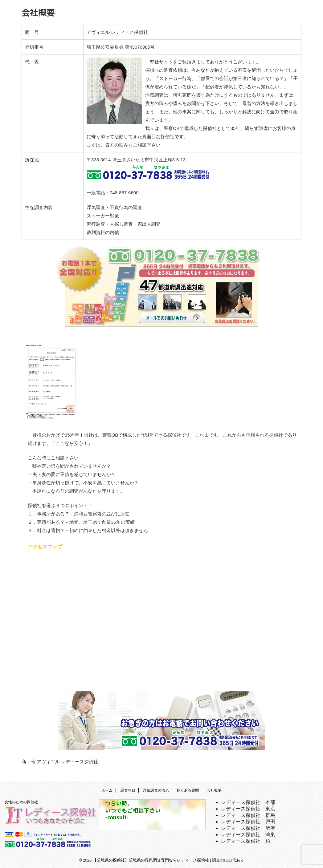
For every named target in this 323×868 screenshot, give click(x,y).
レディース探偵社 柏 (246, 840)
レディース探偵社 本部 (248, 801)
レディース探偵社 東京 (248, 808)
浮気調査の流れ (156, 789)
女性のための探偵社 (21, 801)
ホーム (107, 789)
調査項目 (128, 789)
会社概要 (214, 789)
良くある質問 (188, 789)
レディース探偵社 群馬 (248, 814)
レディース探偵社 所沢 (248, 827)
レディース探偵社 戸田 (248, 821)
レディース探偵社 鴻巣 (248, 834)
